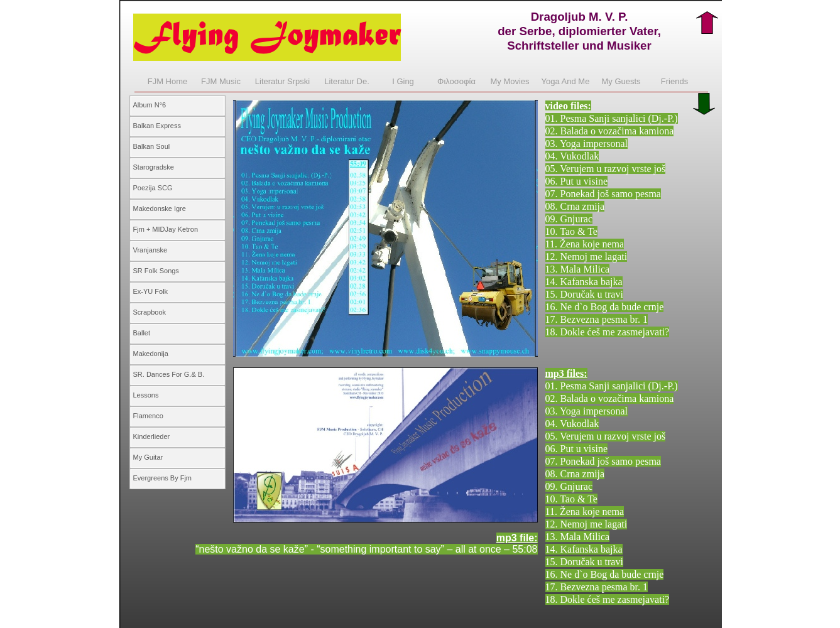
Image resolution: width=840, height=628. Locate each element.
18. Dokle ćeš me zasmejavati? (608, 332)
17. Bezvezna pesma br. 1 (597, 319)
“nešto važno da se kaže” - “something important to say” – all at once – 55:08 (366, 549)
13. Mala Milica (578, 269)
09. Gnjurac (569, 219)
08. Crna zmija (575, 206)
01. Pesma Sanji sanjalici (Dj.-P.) (612, 118)
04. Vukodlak (572, 156)
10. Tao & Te (571, 231)
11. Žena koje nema (585, 244)
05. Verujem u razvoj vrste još (606, 169)
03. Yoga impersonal (587, 143)
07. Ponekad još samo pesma (603, 194)
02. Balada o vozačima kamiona (610, 131)
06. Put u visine (577, 181)
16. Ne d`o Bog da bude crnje (605, 307)
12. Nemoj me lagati (586, 257)
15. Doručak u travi (584, 294)
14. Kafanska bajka (584, 282)
